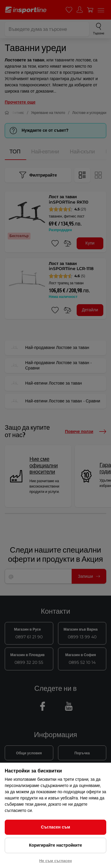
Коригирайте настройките (55, 845)
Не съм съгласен (55, 861)
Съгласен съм (55, 827)
